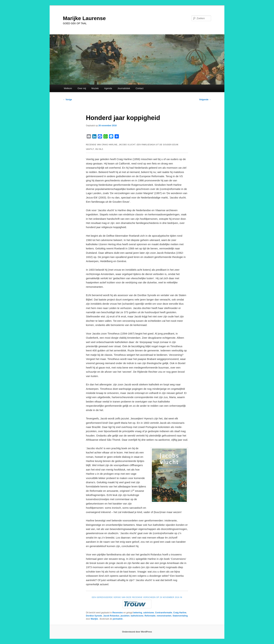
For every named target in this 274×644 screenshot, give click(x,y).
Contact (140, 88)
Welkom (68, 88)
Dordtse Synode (94, 616)
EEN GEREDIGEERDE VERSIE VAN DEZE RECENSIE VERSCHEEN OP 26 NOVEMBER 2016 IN (137, 597)
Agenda (108, 88)
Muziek (95, 88)
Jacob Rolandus (111, 616)
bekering (138, 613)
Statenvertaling (180, 616)
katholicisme (137, 616)
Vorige (67, 100)
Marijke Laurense (84, 18)
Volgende (205, 100)
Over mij (82, 88)
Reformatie (150, 616)
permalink (118, 619)
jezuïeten (125, 616)
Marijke (95, 619)
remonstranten (164, 616)
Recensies (118, 613)
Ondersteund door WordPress (137, 632)
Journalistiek (124, 88)
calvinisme (148, 613)
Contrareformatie (163, 613)
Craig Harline (180, 613)
